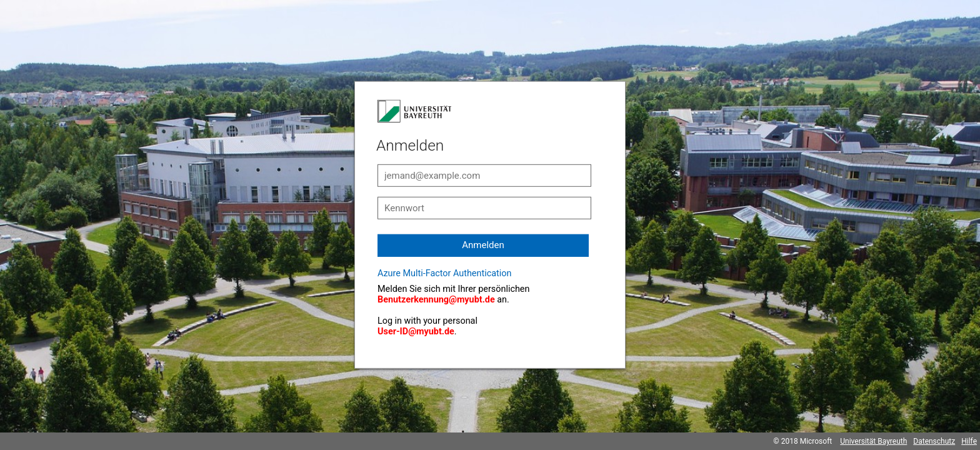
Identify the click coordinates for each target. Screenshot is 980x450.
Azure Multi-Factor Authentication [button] (444, 273)
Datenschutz (934, 441)
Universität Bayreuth (873, 441)
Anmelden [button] (483, 245)
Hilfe (969, 441)
